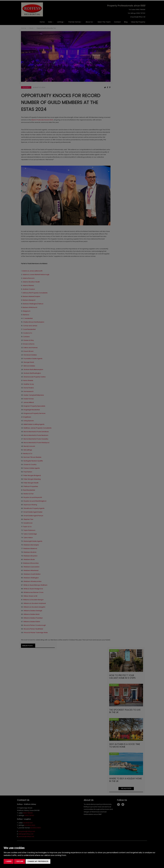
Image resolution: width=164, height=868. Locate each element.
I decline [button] (20, 861)
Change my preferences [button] (38, 861)
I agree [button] (9, 861)
